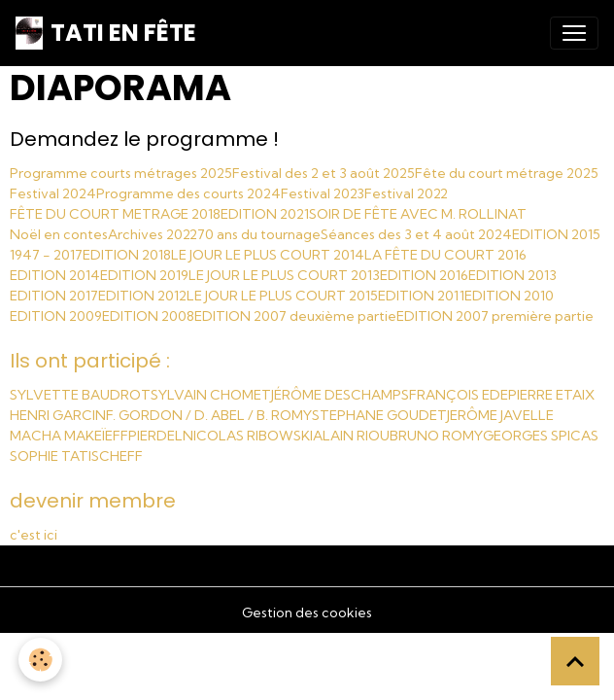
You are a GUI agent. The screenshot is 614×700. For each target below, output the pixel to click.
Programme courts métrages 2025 (121, 173)
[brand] (106, 33)
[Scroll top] (575, 661)
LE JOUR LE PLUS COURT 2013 (284, 275)
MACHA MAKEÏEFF (69, 436)
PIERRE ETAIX (551, 395)
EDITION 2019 (144, 275)
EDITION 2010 (509, 296)
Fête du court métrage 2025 (507, 173)
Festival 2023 (323, 193)
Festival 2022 (406, 193)
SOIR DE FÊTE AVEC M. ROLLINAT (418, 214)
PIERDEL (155, 436)
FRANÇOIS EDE (459, 395)
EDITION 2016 (424, 275)
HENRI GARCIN (58, 415)
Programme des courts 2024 (188, 193)
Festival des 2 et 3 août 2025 (324, 173)
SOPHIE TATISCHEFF (76, 456)
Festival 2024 (53, 193)
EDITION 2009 (56, 316)
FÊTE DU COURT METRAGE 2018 (115, 214)
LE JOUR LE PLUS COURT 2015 (282, 296)
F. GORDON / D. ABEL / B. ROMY (209, 415)
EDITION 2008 (148, 316)
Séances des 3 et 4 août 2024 (416, 234)
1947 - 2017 (46, 255)
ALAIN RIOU (351, 436)
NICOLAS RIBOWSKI (248, 436)
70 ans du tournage (259, 234)
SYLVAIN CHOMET (211, 395)
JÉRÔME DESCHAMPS (340, 395)
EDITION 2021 (265, 214)
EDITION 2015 (556, 234)
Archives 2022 (153, 234)
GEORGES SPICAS (541, 436)
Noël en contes (59, 234)
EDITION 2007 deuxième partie (295, 316)
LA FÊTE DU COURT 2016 (445, 255)
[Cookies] (41, 660)
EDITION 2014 (55, 275)
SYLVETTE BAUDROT (80, 395)
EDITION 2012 (142, 296)
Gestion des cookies (307, 612)
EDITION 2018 (127, 255)
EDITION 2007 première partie (495, 316)
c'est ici (34, 535)
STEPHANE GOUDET (379, 415)
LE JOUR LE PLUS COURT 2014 (268, 255)
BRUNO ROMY (436, 436)
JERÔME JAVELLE (500, 415)
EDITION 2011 (421, 296)
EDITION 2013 (512, 275)
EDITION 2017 (54, 296)
